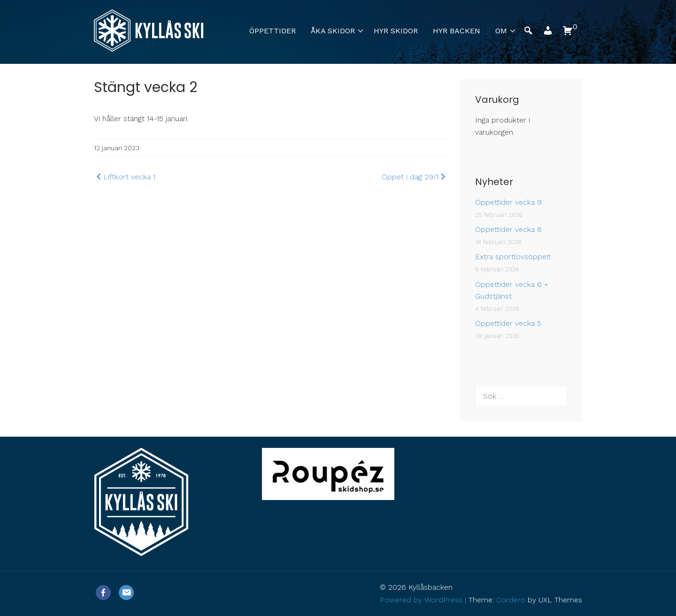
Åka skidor (333, 31)
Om (501, 31)
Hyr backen (457, 31)
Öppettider (273, 31)
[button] (548, 33)
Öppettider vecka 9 (508, 202)
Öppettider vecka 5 (508, 323)
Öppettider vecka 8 (508, 229)
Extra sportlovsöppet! (513, 257)
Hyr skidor (396, 31)
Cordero (511, 600)
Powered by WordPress (421, 600)
